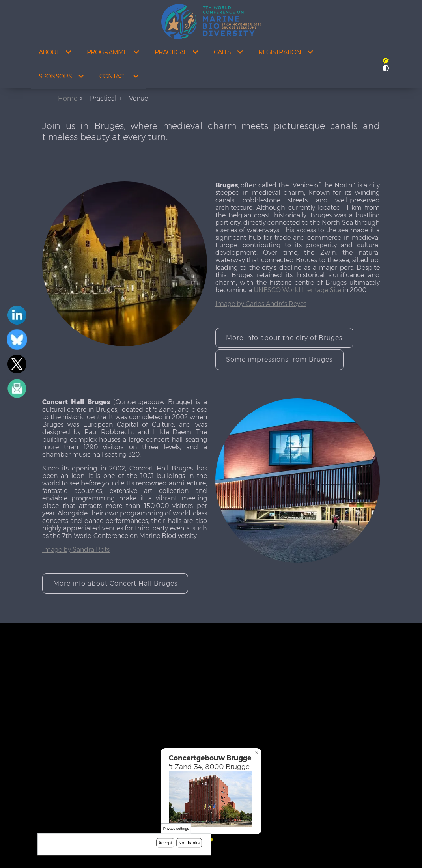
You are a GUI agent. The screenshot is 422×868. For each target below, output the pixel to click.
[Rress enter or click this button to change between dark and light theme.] (386, 61)
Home (68, 98)
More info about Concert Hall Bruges (115, 583)
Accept (165, 843)
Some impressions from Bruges (279, 359)
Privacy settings (176, 829)
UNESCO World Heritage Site (297, 290)
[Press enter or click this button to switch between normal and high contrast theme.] (386, 68)
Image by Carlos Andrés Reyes (261, 304)
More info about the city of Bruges (284, 338)
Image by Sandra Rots (76, 550)
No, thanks (189, 843)
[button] (386, 61)
